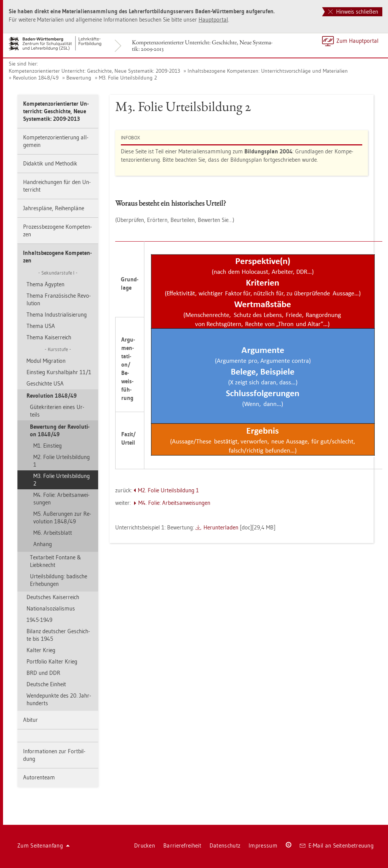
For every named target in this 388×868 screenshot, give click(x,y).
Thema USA (41, 326)
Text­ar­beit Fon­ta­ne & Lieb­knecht (56, 561)
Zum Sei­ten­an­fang (44, 845)
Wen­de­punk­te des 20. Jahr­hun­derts (59, 699)
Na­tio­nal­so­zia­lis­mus (51, 608)
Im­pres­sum (263, 845)
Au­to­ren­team (39, 777)
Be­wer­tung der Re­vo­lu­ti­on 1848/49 (60, 430)
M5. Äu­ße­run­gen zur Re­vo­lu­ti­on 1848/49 (62, 518)
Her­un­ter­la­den (221, 527)
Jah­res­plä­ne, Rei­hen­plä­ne (54, 208)
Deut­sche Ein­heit (46, 684)
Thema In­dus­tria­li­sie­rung (57, 315)
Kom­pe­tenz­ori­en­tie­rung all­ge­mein (56, 141)
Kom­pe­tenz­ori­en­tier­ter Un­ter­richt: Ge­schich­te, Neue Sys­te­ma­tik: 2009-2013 (202, 45)
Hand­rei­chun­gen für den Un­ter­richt (57, 186)
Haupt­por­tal (213, 20)
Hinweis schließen (353, 12)
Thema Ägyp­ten (45, 284)
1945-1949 (39, 620)
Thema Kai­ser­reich (49, 337)
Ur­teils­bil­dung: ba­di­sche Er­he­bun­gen (59, 580)
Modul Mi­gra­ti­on (46, 361)
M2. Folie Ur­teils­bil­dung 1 (62, 461)
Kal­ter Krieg (41, 650)
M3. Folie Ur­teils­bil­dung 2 (128, 78)
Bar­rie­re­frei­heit (182, 845)
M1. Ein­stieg (48, 446)
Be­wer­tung (79, 78)
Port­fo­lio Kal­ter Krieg (52, 661)
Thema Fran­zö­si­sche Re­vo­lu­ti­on (59, 299)
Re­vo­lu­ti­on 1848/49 (36, 78)
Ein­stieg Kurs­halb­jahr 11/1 (59, 372)
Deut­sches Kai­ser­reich (53, 597)
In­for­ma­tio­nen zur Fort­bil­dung (54, 755)
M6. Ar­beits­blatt (53, 533)
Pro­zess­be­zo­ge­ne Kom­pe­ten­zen (57, 230)
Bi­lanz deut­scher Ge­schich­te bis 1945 (58, 635)
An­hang (43, 544)
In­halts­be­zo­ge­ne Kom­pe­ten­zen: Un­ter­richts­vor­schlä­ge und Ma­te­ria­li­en (268, 71)
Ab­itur (31, 720)
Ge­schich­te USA (45, 383)
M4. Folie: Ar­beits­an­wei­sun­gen (61, 499)
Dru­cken (145, 845)
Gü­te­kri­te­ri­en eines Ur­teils (57, 411)
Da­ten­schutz (225, 845)
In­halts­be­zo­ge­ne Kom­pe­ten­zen (57, 257)
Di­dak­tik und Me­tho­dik (50, 163)
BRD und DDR (43, 673)
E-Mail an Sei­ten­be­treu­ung (337, 845)
